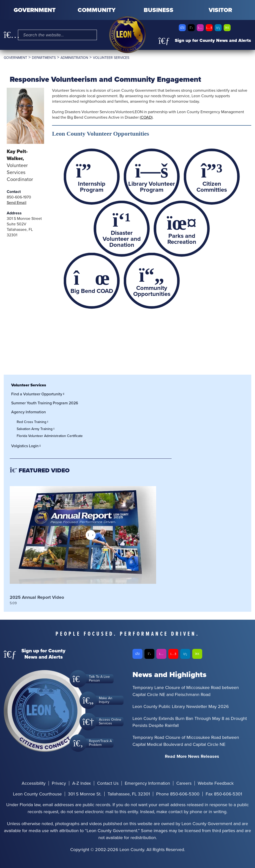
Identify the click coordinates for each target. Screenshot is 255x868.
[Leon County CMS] (127, 35)
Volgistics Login (27, 446)
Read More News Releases (192, 756)
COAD (146, 117)
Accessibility (34, 783)
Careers (184, 783)
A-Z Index (82, 783)
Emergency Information (147, 783)
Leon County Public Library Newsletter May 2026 (181, 706)
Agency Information (29, 412)
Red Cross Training (34, 422)
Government (35, 10)
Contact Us (108, 783)
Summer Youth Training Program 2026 (45, 403)
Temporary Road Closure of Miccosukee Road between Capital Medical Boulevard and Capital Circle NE (186, 741)
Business (159, 10)
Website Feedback (216, 783)
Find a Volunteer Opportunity (39, 394)
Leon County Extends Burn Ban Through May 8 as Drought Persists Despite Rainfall (190, 722)
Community (97, 10)
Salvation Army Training (37, 429)
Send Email (17, 203)
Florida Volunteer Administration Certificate (50, 436)
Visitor (220, 10)
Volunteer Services (29, 385)
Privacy (59, 783)
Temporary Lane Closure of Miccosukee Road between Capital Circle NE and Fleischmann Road (186, 691)
